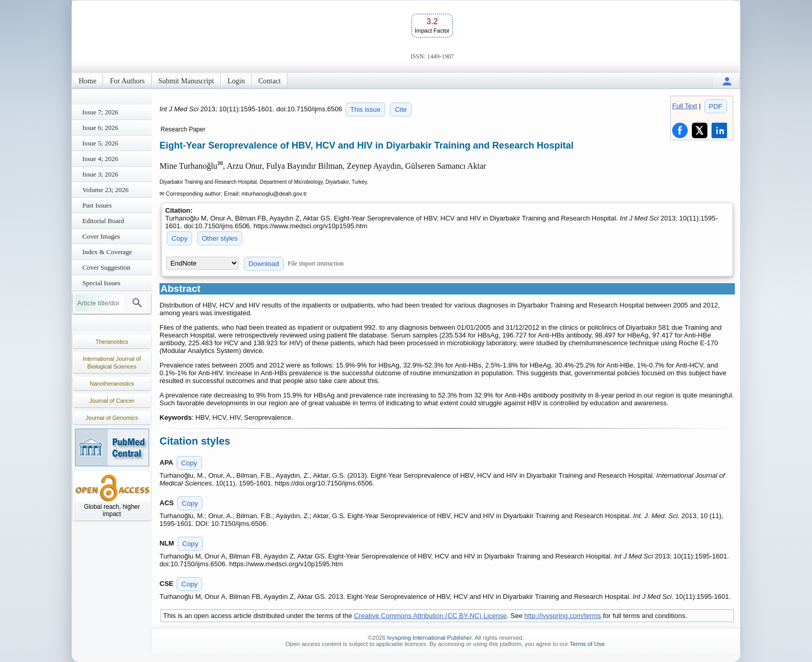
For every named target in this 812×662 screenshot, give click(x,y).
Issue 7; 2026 (100, 112)
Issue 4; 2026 (100, 159)
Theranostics (112, 342)
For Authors (127, 81)
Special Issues (101, 283)
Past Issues (97, 205)
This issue (365, 109)
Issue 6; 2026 (100, 128)
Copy (179, 238)
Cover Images (101, 236)
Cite (401, 109)
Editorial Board (103, 221)
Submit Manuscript (186, 81)
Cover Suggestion (106, 267)
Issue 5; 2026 (100, 143)
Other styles (220, 238)
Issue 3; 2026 (100, 174)
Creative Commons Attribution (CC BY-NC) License (431, 616)
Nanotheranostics (112, 384)
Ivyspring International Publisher (430, 638)
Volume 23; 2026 (105, 190)
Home (88, 81)
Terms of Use (587, 644)
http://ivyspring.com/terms (563, 616)
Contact (270, 81)
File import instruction (316, 263)
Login (236, 81)
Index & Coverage (107, 252)
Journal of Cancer (112, 401)
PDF (716, 106)
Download (264, 264)
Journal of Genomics (112, 418)
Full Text (685, 106)
